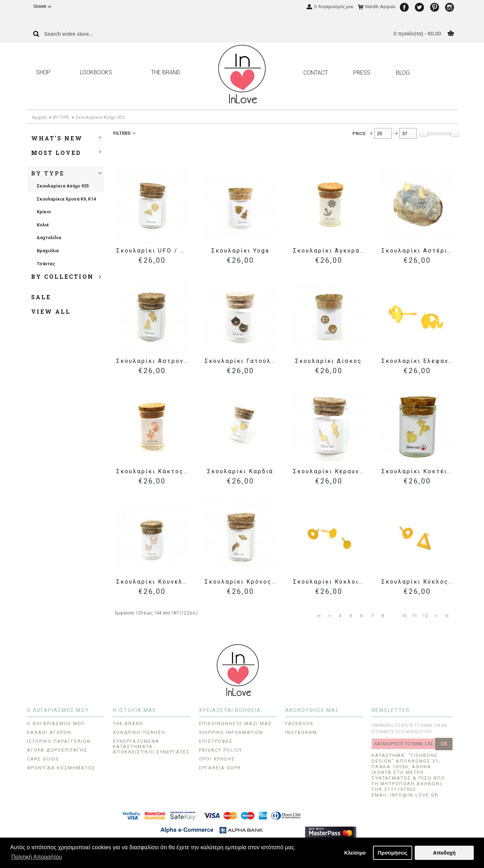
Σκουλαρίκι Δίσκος (329, 361)
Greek (42, 6)
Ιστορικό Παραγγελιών (59, 741)
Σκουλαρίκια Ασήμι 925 (100, 117)
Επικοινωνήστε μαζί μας (235, 724)
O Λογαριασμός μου (56, 724)
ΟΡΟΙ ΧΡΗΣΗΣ (217, 759)
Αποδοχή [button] (444, 853)
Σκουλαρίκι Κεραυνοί (330, 471)
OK (444, 744)
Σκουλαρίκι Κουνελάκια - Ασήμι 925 (153, 582)
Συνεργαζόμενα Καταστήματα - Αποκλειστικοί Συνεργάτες (151, 747)
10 (404, 616)
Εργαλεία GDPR (220, 768)
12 (425, 616)
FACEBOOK (299, 724)
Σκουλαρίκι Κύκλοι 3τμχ (330, 582)
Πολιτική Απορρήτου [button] (37, 857)
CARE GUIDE (43, 759)
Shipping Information (231, 732)
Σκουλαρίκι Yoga (240, 251)
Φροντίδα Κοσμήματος (61, 768)
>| (447, 616)
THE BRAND (128, 724)
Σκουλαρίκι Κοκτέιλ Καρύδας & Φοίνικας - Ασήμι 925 (418, 471)
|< (319, 616)
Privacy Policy (221, 750)
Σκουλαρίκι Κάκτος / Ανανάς (153, 471)
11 (415, 616)
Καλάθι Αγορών (49, 732)
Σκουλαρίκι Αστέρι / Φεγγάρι (418, 251)
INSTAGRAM (301, 732)
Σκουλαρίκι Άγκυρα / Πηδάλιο (330, 251)
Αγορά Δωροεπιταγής (57, 750)
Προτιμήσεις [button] (393, 853)
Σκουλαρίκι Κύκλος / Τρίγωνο (418, 582)
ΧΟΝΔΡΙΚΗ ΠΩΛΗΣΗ (139, 732)
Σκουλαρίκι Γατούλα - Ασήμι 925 (242, 361)
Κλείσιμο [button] (355, 853)
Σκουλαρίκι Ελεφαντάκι (418, 361)
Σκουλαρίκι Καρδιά (240, 471)
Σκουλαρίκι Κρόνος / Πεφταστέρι (242, 582)
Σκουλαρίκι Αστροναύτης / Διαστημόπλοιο (153, 361)
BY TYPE (61, 117)
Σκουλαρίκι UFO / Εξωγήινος (153, 251)
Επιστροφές (216, 741)
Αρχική (39, 117)
